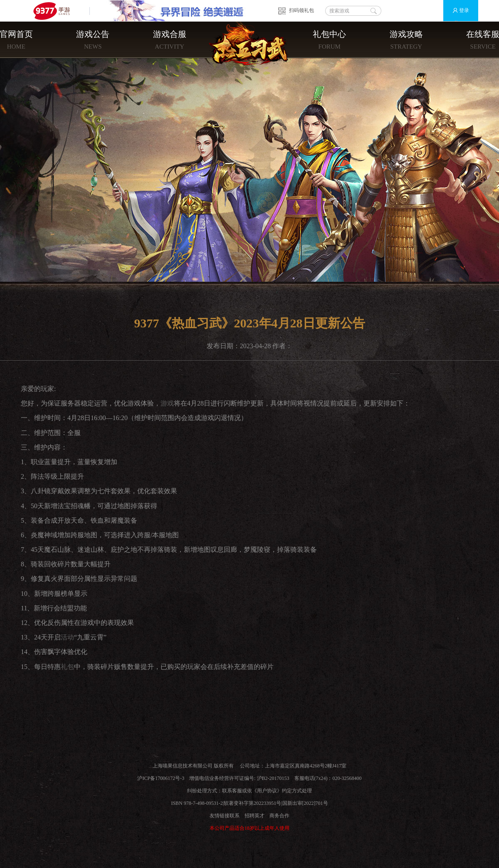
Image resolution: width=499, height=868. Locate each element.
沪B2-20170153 (273, 778)
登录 (457, 11)
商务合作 (279, 816)
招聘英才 (254, 816)
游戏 (167, 403)
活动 (67, 637)
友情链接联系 (225, 816)
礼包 (67, 667)
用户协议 (267, 791)
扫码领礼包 (301, 10)
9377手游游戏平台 (55, 11)
